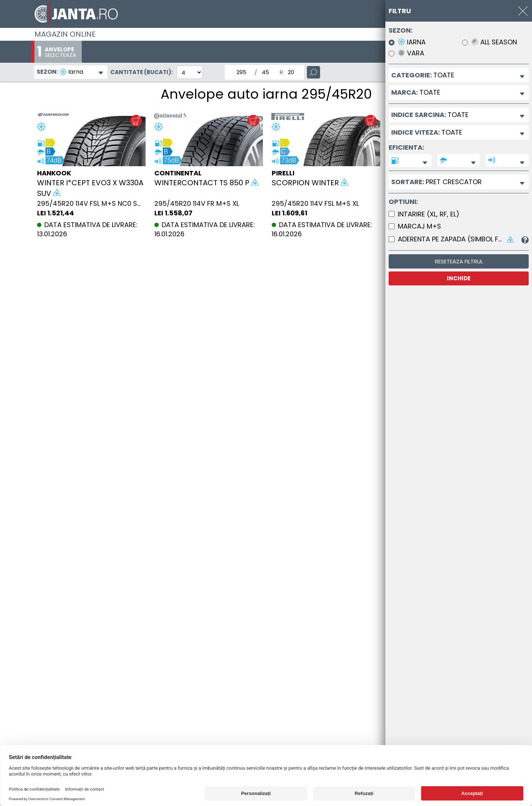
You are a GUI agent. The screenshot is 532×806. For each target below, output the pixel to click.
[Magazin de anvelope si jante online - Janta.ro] (266, 14)
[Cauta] (313, 72)
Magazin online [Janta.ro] (65, 34)
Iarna (412, 42)
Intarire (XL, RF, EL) (429, 214)
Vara (411, 53)
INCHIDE (459, 278)
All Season (494, 42)
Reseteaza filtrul (459, 261)
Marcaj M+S (419, 226)
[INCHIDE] (523, 11)
